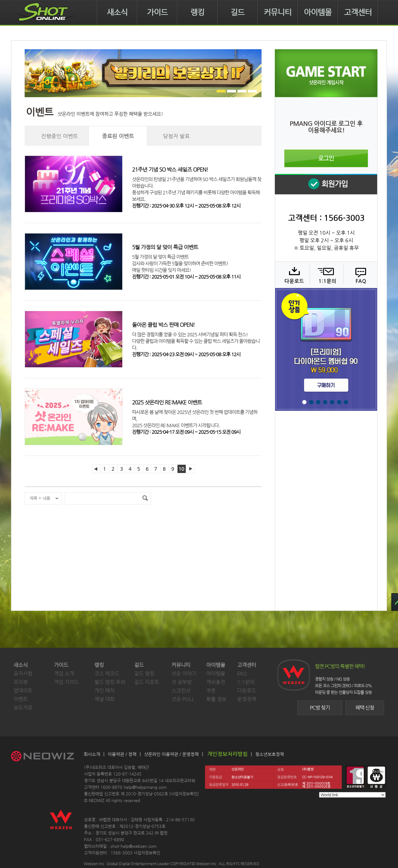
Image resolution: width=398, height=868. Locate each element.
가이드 (157, 12)
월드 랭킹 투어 (110, 682)
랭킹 (197, 12)
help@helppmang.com (145, 787)
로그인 (326, 158)
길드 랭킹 (144, 673)
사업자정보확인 (184, 794)
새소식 (117, 12)
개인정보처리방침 (227, 754)
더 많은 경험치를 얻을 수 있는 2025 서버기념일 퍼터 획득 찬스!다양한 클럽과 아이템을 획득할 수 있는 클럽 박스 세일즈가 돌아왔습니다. (196, 341)
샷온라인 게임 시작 (326, 73)
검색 (145, 498)
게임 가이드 (66, 682)
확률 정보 (216, 699)
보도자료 (23, 708)
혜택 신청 (365, 708)
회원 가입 (326, 184)
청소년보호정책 (270, 754)
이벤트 (21, 699)
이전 (96, 469)
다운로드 (292, 275)
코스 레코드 (107, 673)
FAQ (360, 275)
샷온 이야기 (184, 673)
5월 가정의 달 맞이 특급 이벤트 (165, 247)
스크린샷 (181, 691)
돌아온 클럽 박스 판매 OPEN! (163, 325)
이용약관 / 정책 (122, 754)
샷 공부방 (182, 682)
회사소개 (92, 754)
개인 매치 (105, 691)
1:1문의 (246, 682)
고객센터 (358, 12)
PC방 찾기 (320, 708)
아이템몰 (318, 12)
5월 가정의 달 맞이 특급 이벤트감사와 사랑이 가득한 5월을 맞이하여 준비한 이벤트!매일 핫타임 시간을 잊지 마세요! (180, 263)
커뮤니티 (278, 12)
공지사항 (23, 673)
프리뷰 (21, 682)
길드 (238, 12)
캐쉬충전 (216, 682)
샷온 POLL (183, 699)
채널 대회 (105, 699)
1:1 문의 (326, 275)
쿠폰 (211, 691)
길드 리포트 (147, 682)
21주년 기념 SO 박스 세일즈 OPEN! (170, 169)
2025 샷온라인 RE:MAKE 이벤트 (167, 402)
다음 (190, 469)
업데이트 (23, 691)
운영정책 (247, 699)
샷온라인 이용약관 (161, 754)
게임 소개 (64, 673)
